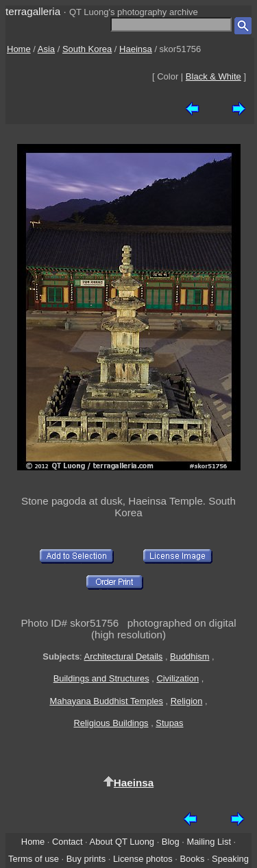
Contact (67, 842)
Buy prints (86, 859)
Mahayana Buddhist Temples (106, 701)
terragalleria (33, 11)
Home (19, 49)
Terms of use (34, 859)
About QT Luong (122, 842)
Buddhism (189, 656)
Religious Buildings (111, 723)
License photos (143, 859)
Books (192, 859)
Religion (187, 701)
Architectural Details (124, 656)
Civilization (178, 678)
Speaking (230, 859)
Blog (171, 842)
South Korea (87, 49)
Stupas (169, 723)
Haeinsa (136, 49)
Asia (46, 49)
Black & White (213, 76)
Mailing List (209, 842)
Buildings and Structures (101, 678)
